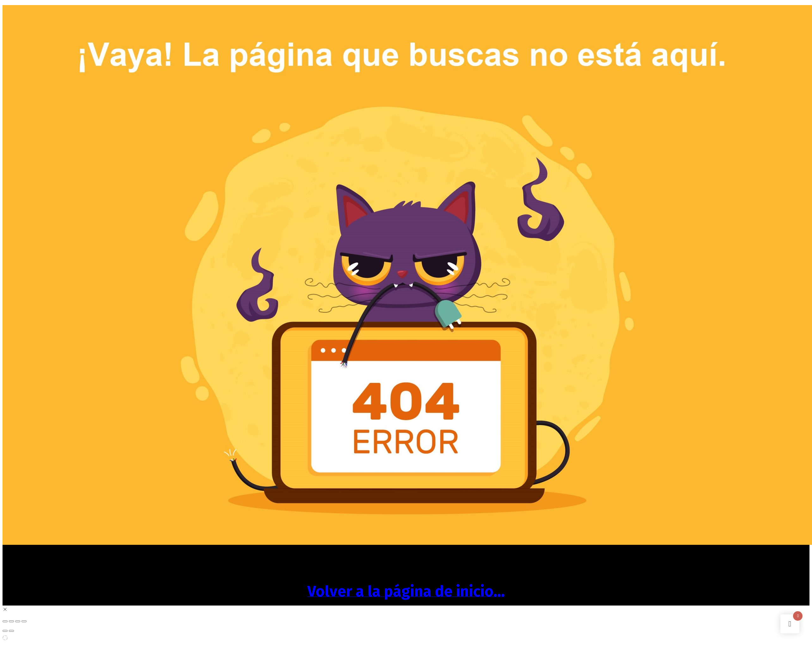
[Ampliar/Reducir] (5, 621)
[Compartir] (18, 621)
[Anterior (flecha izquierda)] (5, 631)
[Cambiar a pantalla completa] (11, 621)
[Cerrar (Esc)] (24, 621)
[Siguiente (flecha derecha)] (11, 631)
